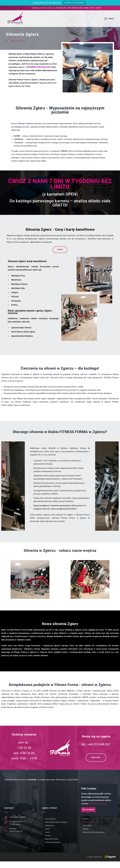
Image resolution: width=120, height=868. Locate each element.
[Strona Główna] (7, 41)
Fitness (86, 819)
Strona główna (50, 819)
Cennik (48, 832)
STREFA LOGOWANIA (74, 3)
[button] (6, 577)
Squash (86, 829)
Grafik (47, 829)
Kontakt (48, 836)
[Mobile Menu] (109, 19)
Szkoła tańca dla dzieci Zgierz (94, 832)
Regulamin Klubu (51, 839)
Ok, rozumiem (88, 810)
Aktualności (49, 826)
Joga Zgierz (87, 826)
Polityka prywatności (53, 842)
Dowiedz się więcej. (98, 803)
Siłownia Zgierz (18, 41)
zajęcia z (34, 67)
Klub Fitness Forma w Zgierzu (56, 822)
